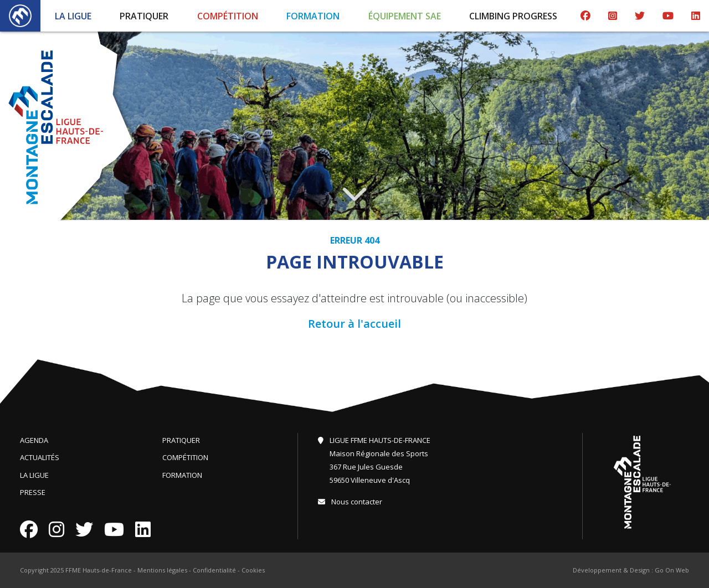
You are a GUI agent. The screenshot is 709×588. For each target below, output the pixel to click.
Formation (313, 16)
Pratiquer (144, 16)
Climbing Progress (513, 16)
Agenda (34, 440)
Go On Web (672, 570)
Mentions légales (162, 570)
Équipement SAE (405, 16)
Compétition (228, 16)
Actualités (40, 457)
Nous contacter (350, 502)
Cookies (253, 570)
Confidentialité (214, 570)
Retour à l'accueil (354, 324)
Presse (33, 492)
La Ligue (73, 16)
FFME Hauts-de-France (99, 570)
